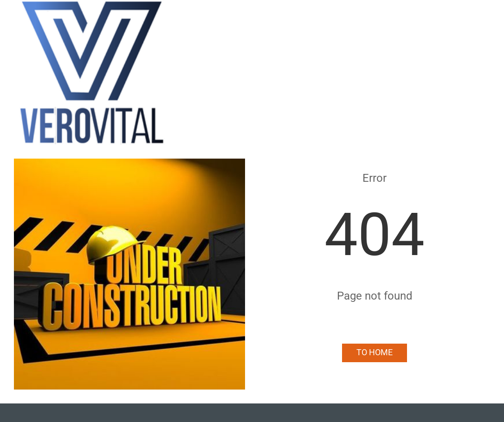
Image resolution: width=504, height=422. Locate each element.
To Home (375, 352)
